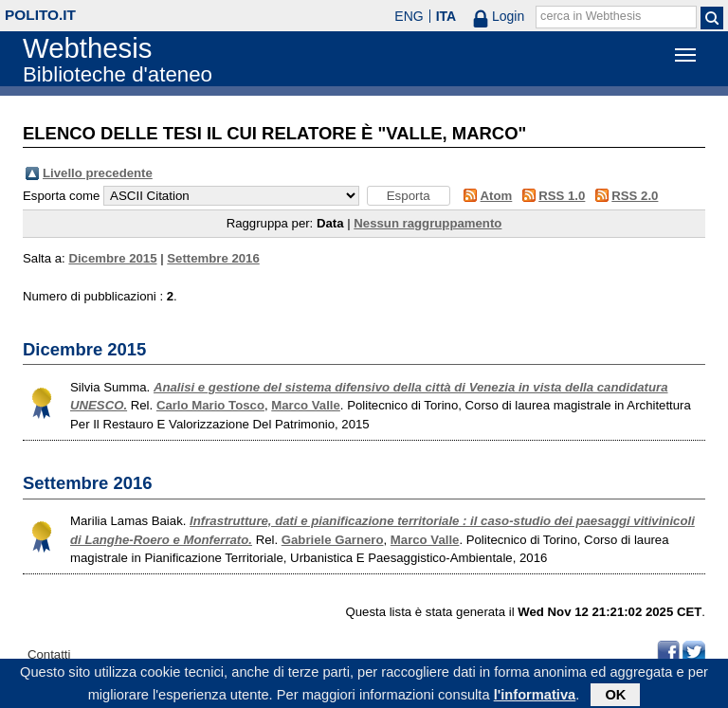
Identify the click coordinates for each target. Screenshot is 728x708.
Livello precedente (98, 173)
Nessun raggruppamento (428, 223)
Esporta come (61, 196)
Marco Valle (306, 405)
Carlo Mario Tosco (210, 405)
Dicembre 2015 (112, 258)
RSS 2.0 (635, 196)
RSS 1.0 (562, 196)
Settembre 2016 (213, 258)
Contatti (49, 654)
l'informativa (535, 698)
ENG (409, 16)
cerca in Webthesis (591, 16)
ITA (446, 16)
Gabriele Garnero (333, 540)
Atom (497, 196)
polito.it (40, 15)
